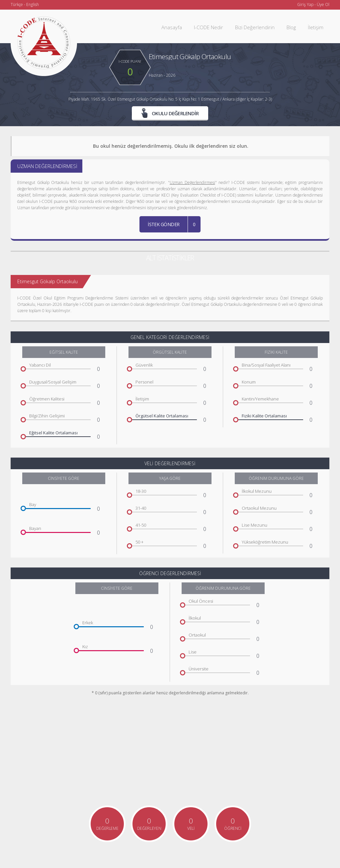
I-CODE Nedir (209, 27)
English (33, 4)
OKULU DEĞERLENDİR (170, 113)
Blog (291, 27)
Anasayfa (172, 27)
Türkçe (17, 4)
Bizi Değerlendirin (255, 27)
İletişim (316, 27)
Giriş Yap (305, 4)
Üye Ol (323, 4)
